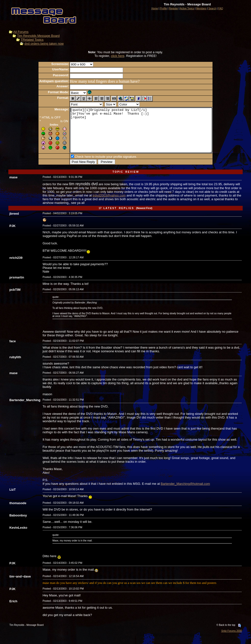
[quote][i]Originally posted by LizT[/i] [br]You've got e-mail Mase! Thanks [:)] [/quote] (141, 135)
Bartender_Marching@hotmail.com (185, 493)
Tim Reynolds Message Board (38, 36)
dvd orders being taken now (44, 44)
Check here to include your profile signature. (97, 165)
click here (118, 56)
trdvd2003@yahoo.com (109, 204)
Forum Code (42, 121)
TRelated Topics (32, 40)
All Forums (21, 32)
